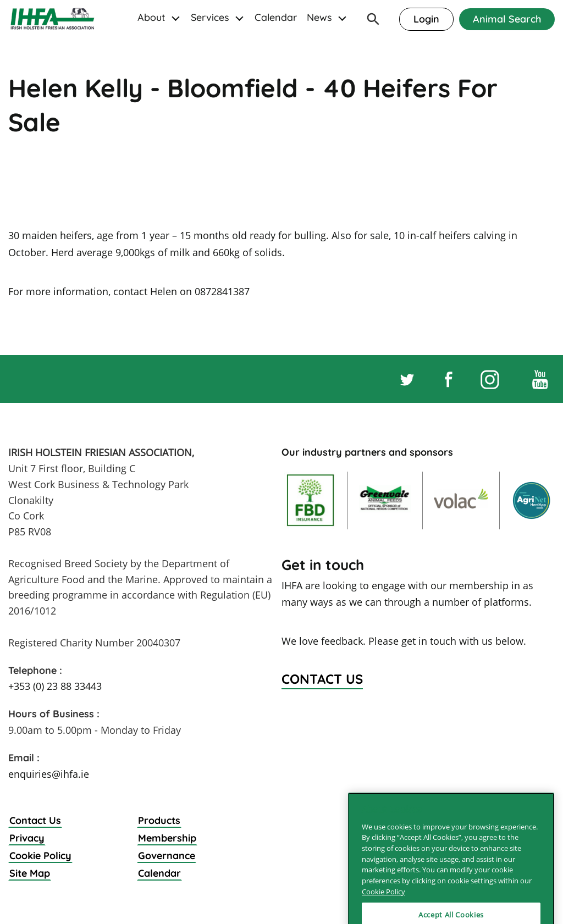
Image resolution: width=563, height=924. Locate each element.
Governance (167, 856)
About (151, 17)
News (319, 17)
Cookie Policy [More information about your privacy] (383, 912)
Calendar (276, 17)
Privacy (27, 838)
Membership (167, 838)
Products (159, 820)
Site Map (30, 873)
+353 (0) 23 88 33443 (55, 686)
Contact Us (35, 820)
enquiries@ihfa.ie (49, 774)
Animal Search (507, 19)
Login (426, 19)
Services (210, 17)
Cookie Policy (40, 856)
